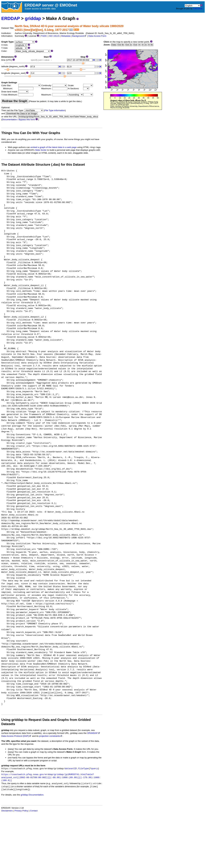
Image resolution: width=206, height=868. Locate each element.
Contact (34, 811)
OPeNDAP (94, 733)
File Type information (55, 110)
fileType (83, 769)
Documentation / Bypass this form (19, 119)
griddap (33, 18)
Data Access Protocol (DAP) (16, 736)
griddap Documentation (32, 795)
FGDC (44, 36)
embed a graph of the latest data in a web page (53, 147)
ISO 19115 (54, 36)
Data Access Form (97, 36)
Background (79, 36)
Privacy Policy (21, 811)
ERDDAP (11, 18)
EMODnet (198, 9)
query (95, 769)
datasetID (71, 769)
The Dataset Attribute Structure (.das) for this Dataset (43, 165)
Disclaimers (7, 811)
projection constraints (51, 736)
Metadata (66, 36)
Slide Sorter (41, 150)
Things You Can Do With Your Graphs (31, 133)
